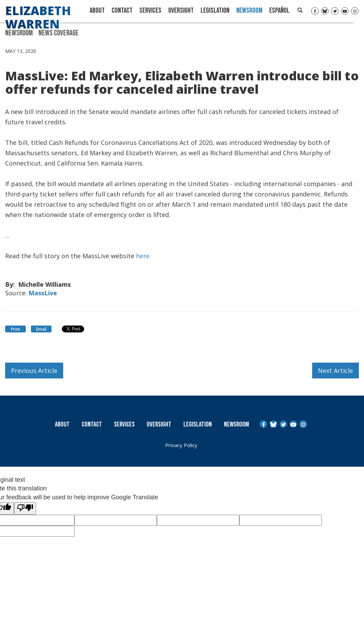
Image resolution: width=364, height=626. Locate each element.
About (97, 10)
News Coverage (59, 33)
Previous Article (34, 371)
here (143, 255)
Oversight (181, 10)
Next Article (335, 371)
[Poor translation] (25, 509)
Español (279, 10)
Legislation (215, 10)
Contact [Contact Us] (122, 10)
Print (16, 329)
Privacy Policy (181, 445)
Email (41, 329)
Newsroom (249, 10)
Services (150, 10)
